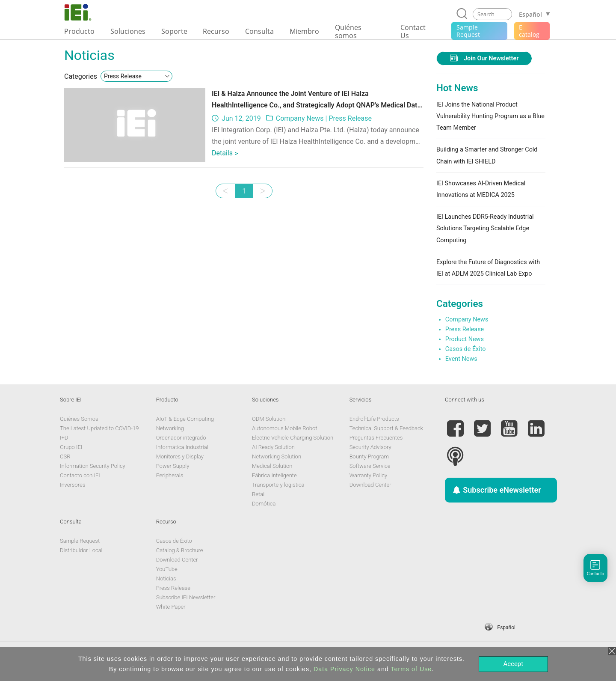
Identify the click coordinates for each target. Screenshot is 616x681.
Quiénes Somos (79, 419)
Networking (170, 428)
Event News (461, 359)
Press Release (350, 118)
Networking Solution (277, 456)
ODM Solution (269, 419)
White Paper (171, 607)
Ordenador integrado (181, 438)
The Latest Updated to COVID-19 (99, 428)
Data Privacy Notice (344, 669)
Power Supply (173, 466)
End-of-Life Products (374, 419)
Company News (300, 118)
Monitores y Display (180, 456)
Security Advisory (370, 447)
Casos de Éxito (466, 349)
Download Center (370, 485)
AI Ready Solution (273, 447)
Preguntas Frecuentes (376, 438)
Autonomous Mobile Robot (284, 428)
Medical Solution (272, 466)
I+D (64, 438)
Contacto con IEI (80, 475)
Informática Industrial (182, 447)
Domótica (264, 504)
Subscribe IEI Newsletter (186, 597)
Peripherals (170, 475)
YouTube (167, 569)
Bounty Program (369, 456)
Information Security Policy (93, 466)
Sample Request (80, 541)
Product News (465, 339)
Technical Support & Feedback (386, 428)
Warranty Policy (368, 475)
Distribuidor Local (81, 550)
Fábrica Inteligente (274, 475)
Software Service (370, 466)
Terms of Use (411, 669)
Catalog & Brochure (180, 550)
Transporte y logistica (278, 485)
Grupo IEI (71, 447)
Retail (259, 494)
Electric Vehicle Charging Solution (293, 438)
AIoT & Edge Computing (185, 419)
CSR (65, 456)
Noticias (166, 578)
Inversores (73, 485)
